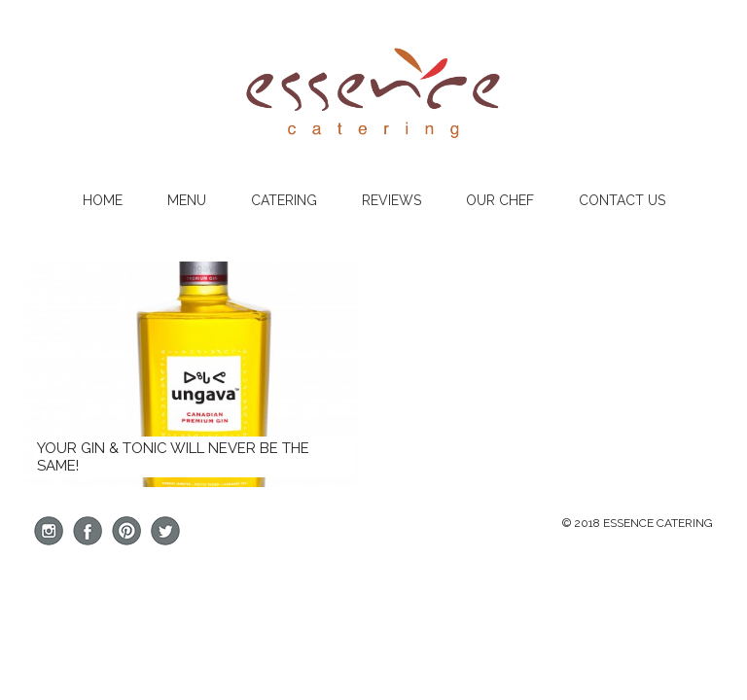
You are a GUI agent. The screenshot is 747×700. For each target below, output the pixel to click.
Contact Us (622, 200)
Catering (284, 200)
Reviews (391, 200)
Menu (187, 200)
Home (103, 200)
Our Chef (500, 200)
